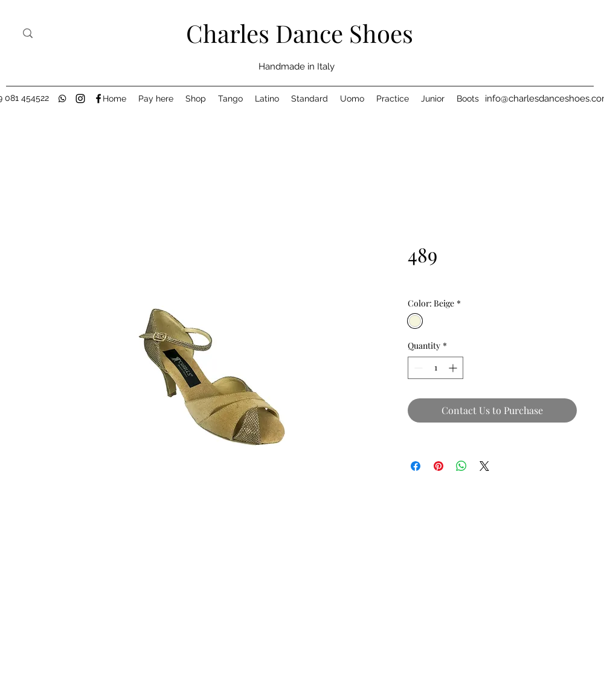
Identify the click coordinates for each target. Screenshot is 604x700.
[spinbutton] (435, 368)
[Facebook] (98, 99)
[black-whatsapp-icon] (62, 99)
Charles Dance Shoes (300, 33)
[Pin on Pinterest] (439, 466)
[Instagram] (80, 99)
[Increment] (454, 368)
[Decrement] (417, 368)
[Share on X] (484, 466)
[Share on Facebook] (416, 466)
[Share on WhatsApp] (461, 466)
